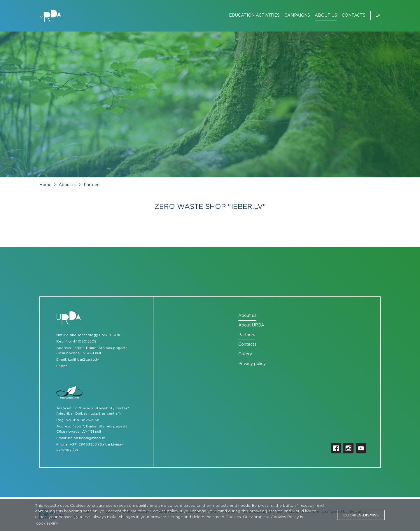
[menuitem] (252, 16)
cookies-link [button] (47, 524)
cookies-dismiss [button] (361, 515)
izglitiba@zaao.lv (83, 359)
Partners (92, 185)
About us (326, 15)
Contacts (354, 15)
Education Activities (254, 15)
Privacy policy (252, 364)
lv (378, 15)
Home (45, 185)
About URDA (251, 325)
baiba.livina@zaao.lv (86, 438)
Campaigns (297, 15)
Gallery (245, 354)
